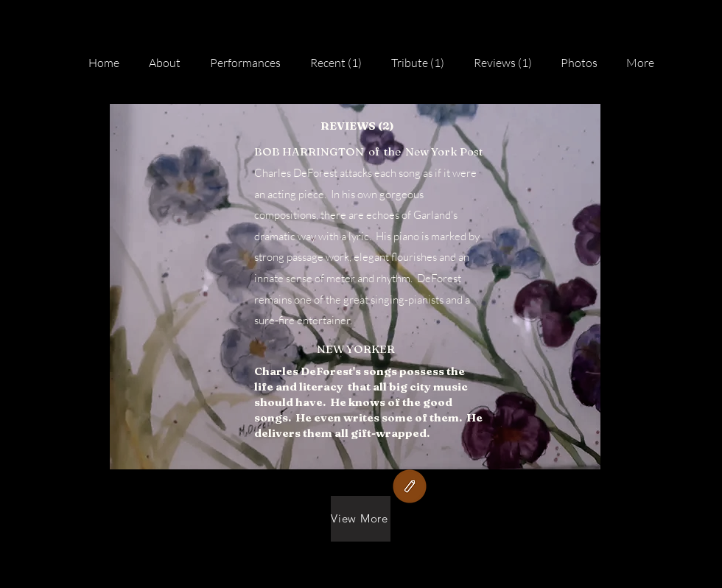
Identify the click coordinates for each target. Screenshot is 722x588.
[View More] (361, 519)
